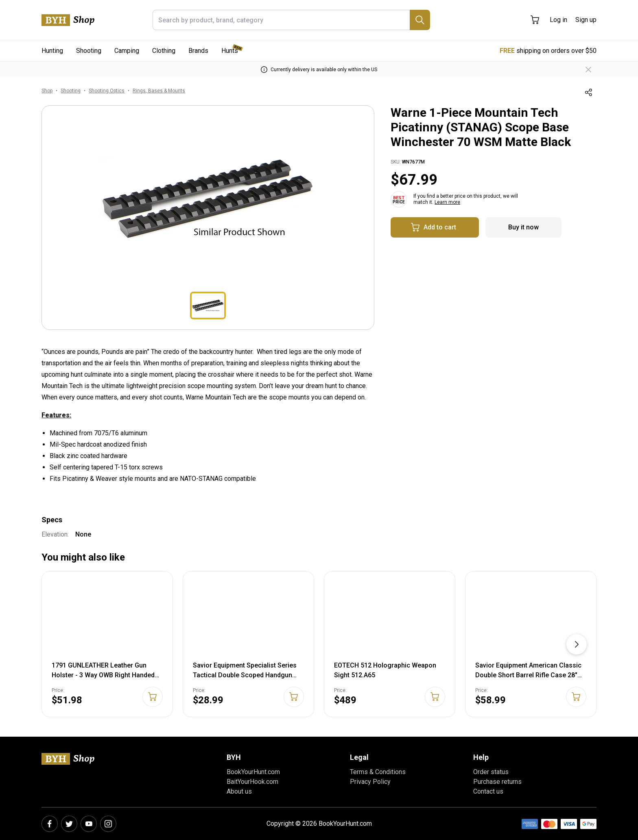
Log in (558, 20)
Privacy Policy (370, 782)
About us (239, 791)
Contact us (488, 791)
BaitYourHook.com (252, 782)
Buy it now (523, 227)
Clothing (164, 51)
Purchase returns (497, 782)
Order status (491, 772)
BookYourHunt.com (253, 772)
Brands (198, 51)
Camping (127, 51)
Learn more (447, 202)
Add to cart (433, 227)
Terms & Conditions (378, 772)
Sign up (586, 20)
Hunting (52, 51)
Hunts (230, 51)
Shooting (89, 51)
